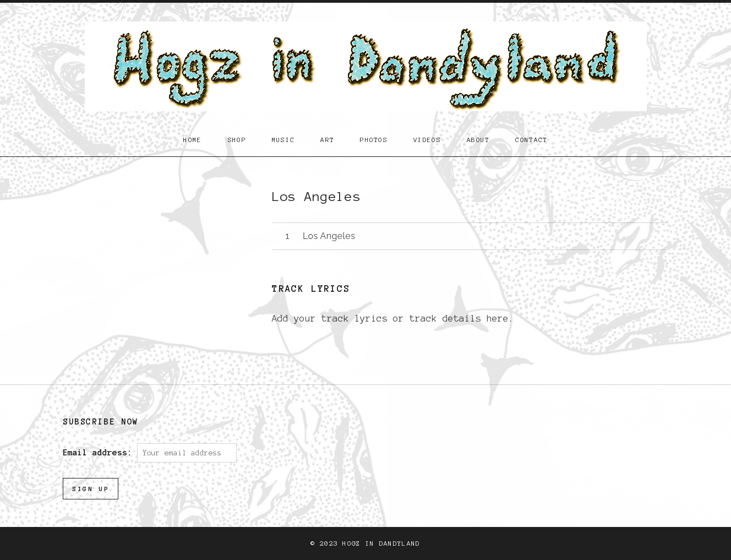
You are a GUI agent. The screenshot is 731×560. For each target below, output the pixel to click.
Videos (427, 140)
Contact (531, 140)
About (478, 140)
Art (327, 140)
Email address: (100, 453)
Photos (374, 140)
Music (283, 140)
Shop (237, 140)
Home (192, 140)
